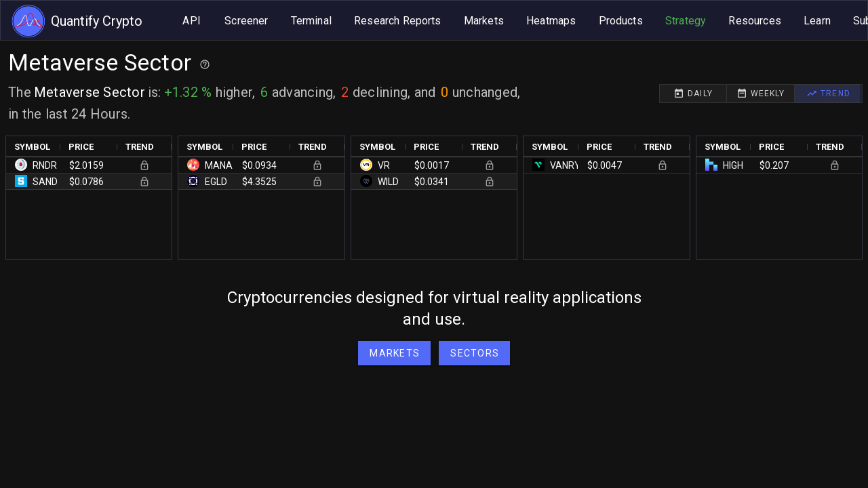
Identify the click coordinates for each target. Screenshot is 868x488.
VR (384, 165)
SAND (45, 182)
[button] (474, 353)
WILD (388, 182)
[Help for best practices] (205, 64)
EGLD (216, 182)
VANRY (565, 165)
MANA (219, 165)
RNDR (45, 165)
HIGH (733, 165)
